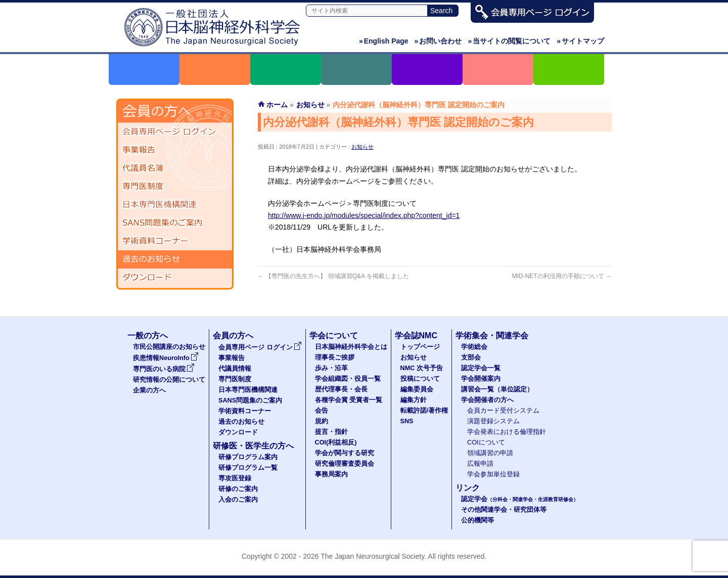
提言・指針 (331, 432)
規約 (322, 421)
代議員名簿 (175, 168)
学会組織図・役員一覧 (348, 379)
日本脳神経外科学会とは (351, 347)
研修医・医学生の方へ (253, 446)
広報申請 (480, 464)
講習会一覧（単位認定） (497, 389)
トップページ (420, 347)
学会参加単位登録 (493, 474)
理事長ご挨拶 (335, 358)
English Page (384, 41)
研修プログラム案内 (248, 457)
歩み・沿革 (331, 368)
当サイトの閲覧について (509, 41)
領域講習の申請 (490, 453)
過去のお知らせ (175, 259)
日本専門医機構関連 (175, 205)
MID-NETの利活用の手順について (562, 276)
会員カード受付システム (503, 411)
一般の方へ (148, 336)
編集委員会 (417, 389)
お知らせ (362, 147)
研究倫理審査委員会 (345, 464)
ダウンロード (175, 278)
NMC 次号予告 (422, 368)
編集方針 (414, 400)
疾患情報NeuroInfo (166, 358)
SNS (407, 421)
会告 (322, 411)
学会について (334, 336)
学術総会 (474, 347)
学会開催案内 (481, 379)
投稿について (420, 379)
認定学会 (520, 499)
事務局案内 (331, 474)
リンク (468, 488)
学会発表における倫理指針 (507, 432)
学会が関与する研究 (345, 453)
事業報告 (175, 150)
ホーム (277, 105)
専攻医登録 (235, 478)
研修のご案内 (238, 489)
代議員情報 (235, 369)
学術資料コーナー (175, 241)
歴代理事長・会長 (341, 389)
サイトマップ (580, 41)
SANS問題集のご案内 (175, 223)
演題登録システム (493, 421)
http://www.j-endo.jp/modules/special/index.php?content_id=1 (364, 215)
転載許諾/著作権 (424, 411)
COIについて (486, 442)
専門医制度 (175, 187)
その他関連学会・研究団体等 (504, 510)
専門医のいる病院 (164, 369)
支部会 (471, 358)
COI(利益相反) (336, 442)
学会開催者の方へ (487, 400)
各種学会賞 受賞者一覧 (349, 400)
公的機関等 (477, 520)
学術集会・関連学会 (492, 336)
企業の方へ (149, 390)
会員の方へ (233, 336)
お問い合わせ (438, 41)
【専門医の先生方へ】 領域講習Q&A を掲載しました (333, 276)
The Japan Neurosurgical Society (372, 556)
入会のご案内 (238, 500)
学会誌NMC (416, 336)
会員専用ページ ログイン (175, 132)
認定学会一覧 (481, 368)
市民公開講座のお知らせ (169, 347)
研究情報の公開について (169, 380)
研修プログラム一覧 (248, 468)
